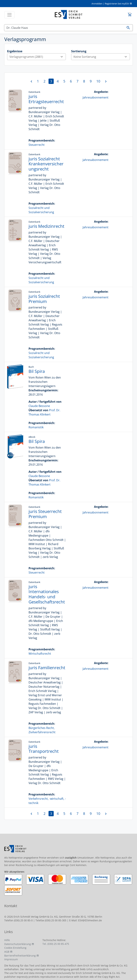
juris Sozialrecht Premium (44, 299)
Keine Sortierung (102, 57)
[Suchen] (64, 28)
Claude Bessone (39, 406)
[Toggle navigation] (9, 15)
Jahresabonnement (96, 97)
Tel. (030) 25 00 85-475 (56, 944)
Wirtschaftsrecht (40, 654)
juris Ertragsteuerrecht (46, 99)
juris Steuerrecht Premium (45, 514)
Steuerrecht (37, 145)
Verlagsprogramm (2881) (38, 57)
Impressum (11, 959)
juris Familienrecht (47, 668)
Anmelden (97, 4)
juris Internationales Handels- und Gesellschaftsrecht (47, 594)
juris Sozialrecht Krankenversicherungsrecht (46, 164)
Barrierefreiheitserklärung (20, 956)
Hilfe (7, 940)
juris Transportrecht (44, 749)
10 (98, 81)
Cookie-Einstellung (15, 948)
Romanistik (36, 427)
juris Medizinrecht (46, 226)
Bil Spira (37, 371)
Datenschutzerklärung (18, 944)
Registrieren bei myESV (117, 4)
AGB (7, 952)
